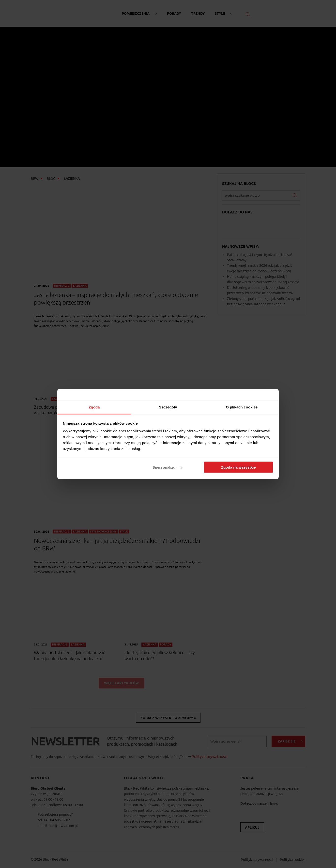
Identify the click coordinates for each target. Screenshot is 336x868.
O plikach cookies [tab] (242, 407)
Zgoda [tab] (94, 407)
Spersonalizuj (168, 467)
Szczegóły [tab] (168, 407)
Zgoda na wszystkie (238, 467)
